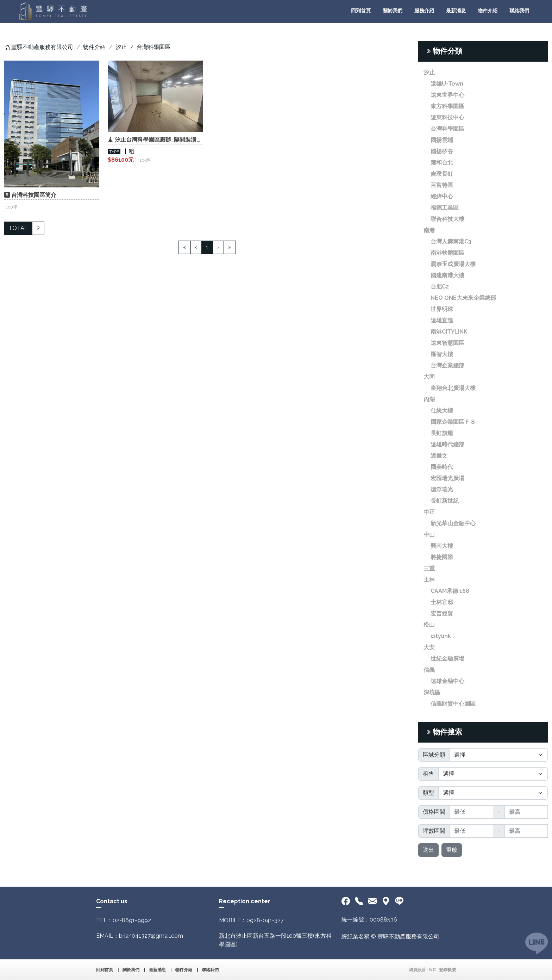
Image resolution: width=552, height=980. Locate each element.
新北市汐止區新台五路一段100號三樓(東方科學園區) (275, 940)
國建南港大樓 (447, 275)
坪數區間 (434, 831)
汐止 (121, 47)
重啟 (452, 850)
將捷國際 (442, 557)
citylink (441, 636)
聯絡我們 (519, 11)
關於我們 (393, 11)
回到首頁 (361, 11)
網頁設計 (418, 970)
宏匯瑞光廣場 (447, 478)
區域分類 (434, 755)
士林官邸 (442, 602)
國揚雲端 (442, 140)
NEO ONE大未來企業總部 (463, 298)
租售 (428, 774)
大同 (429, 377)
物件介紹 (488, 11)
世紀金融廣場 (447, 659)
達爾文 (439, 456)
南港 (429, 230)
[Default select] (499, 755)
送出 (428, 850)
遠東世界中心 (447, 95)
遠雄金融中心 (447, 681)
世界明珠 (442, 309)
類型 (428, 793)
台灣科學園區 (447, 129)
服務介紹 (424, 11)
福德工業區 (445, 208)
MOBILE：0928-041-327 (251, 920)
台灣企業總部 (447, 365)
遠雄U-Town (447, 84)
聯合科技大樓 (447, 219)
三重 (429, 568)
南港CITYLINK (449, 332)
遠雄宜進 (442, 320)
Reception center (245, 901)
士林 (429, 580)
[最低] (471, 812)
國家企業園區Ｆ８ (453, 422)
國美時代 (442, 467)
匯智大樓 (442, 354)
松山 (429, 625)
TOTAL (18, 228)
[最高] (526, 812)
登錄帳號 (447, 970)
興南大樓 (442, 546)
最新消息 (456, 11)
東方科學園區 (447, 106)
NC (432, 970)
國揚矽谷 (442, 151)
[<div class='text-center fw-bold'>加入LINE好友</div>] (399, 901)
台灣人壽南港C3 (451, 241)
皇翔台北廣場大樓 (453, 388)
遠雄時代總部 (447, 444)
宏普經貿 (442, 613)
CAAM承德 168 (450, 591)
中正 (429, 512)
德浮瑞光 (442, 489)
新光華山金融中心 (453, 523)
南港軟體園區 (447, 253)
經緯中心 (442, 196)
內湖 (429, 399)
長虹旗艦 (442, 433)
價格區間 (434, 812)
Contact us (112, 901)
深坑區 (432, 692)
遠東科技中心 (447, 117)
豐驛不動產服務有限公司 (42, 47)
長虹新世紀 (445, 501)
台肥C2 (440, 287)
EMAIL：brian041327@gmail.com (140, 936)
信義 (429, 670)
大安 (429, 647)
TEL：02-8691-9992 (124, 920)
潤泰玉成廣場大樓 (453, 264)
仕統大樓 (442, 411)
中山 (429, 535)
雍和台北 (442, 163)
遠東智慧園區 (447, 343)
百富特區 (442, 185)
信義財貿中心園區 (453, 704)
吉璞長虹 (442, 174)
